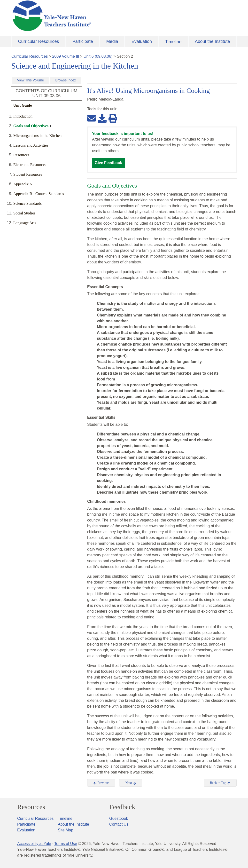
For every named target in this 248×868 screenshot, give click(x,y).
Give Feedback (108, 163)
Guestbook (119, 818)
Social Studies (24, 213)
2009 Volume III (66, 56)
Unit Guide (23, 105)
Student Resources (28, 174)
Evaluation (142, 41)
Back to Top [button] (220, 783)
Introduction (23, 116)
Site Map (66, 830)
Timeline (173, 42)
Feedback (122, 807)
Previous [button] (101, 783)
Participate (83, 41)
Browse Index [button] (66, 80)
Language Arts (25, 223)
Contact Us (119, 824)
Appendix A (23, 184)
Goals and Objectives (31, 126)
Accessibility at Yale (34, 844)
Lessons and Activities (31, 145)
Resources (21, 155)
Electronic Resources (30, 165)
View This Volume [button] (31, 80)
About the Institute (212, 41)
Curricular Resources (39, 41)
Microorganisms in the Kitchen (37, 136)
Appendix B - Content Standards (39, 194)
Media (112, 41)
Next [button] (131, 783)
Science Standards (27, 203)
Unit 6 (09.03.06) (98, 56)
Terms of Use (66, 844)
